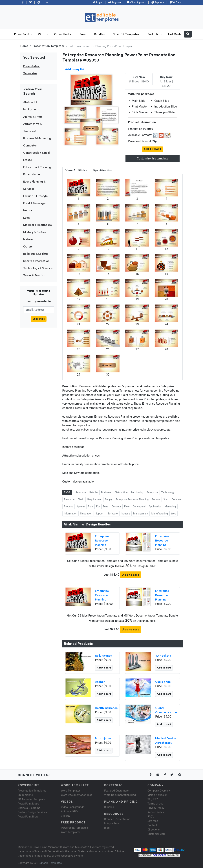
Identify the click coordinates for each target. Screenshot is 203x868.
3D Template (25, 795)
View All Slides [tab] (76, 170)
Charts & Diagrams (29, 808)
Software (113, 514)
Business (106, 492)
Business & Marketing (37, 138)
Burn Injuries (103, 738)
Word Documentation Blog (77, 795)
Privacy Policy (156, 808)
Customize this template (153, 158)
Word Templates (71, 791)
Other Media (63, 34)
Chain (81, 499)
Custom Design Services (32, 812)
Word (42, 34)
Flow (127, 507)
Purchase (81, 492)
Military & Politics (35, 232)
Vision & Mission (157, 795)
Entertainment (33, 174)
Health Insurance (106, 708)
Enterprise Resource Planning (132, 499)
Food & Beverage (34, 203)
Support (158, 3)
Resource (69, 499)
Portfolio (154, 34)
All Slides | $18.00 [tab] (166, 82)
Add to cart (131, 575)
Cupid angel (163, 682)
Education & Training (37, 167)
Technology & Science (38, 268)
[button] (188, 34)
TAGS (67, 492)
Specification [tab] (103, 170)
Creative (176, 499)
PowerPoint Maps (28, 804)
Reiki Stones (103, 656)
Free (83, 34)
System (80, 507)
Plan (91, 507)
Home (24, 46)
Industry (125, 514)
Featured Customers (116, 791)
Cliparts (66, 816)
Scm (166, 499)
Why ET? (153, 799)
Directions (154, 830)
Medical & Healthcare (37, 225)
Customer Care (156, 834)
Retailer (94, 492)
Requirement (94, 499)
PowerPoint (22, 34)
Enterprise (152, 492)
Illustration (86, 514)
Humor (28, 211)
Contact (152, 825)
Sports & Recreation (36, 261)
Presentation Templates (48, 46)
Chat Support (136, 3)
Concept (116, 507)
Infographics (112, 823)
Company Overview (159, 791)
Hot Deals (175, 34)
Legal (27, 218)
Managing (170, 507)
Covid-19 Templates (126, 34)
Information (71, 514)
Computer (30, 146)
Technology (168, 492)
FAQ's (151, 817)
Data (106, 507)
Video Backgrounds (73, 807)
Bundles (99, 34)
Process (69, 507)
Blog (107, 828)
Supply (109, 499)
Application (155, 507)
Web (174, 514)
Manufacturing (159, 514)
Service (156, 499)
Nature (28, 239)
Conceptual (139, 507)
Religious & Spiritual (36, 254)
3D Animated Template (31, 799)
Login (98, 3)
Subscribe (39, 319)
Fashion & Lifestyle (35, 196)
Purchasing (137, 492)
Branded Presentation (117, 819)
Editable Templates (50, 863)
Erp (98, 507)
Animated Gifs (69, 811)
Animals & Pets (33, 117)
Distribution (121, 492)
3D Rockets (163, 656)
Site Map (153, 821)
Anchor (100, 682)
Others (28, 247)
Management (141, 514)
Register (115, 3)
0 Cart (175, 3)
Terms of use (155, 804)
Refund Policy (156, 812)
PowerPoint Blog (28, 817)
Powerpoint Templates (74, 828)
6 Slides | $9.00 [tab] (139, 79)
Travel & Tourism (34, 275)
